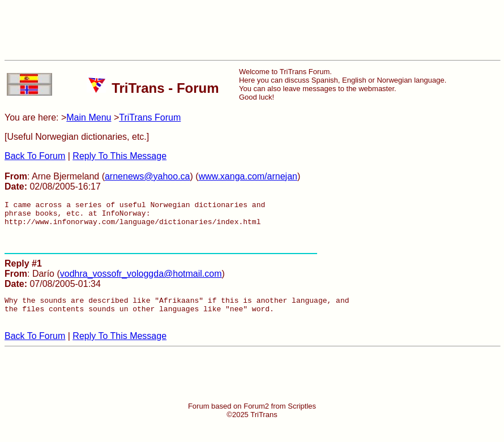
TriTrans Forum (150, 117)
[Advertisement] (252, 30)
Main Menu (89, 117)
